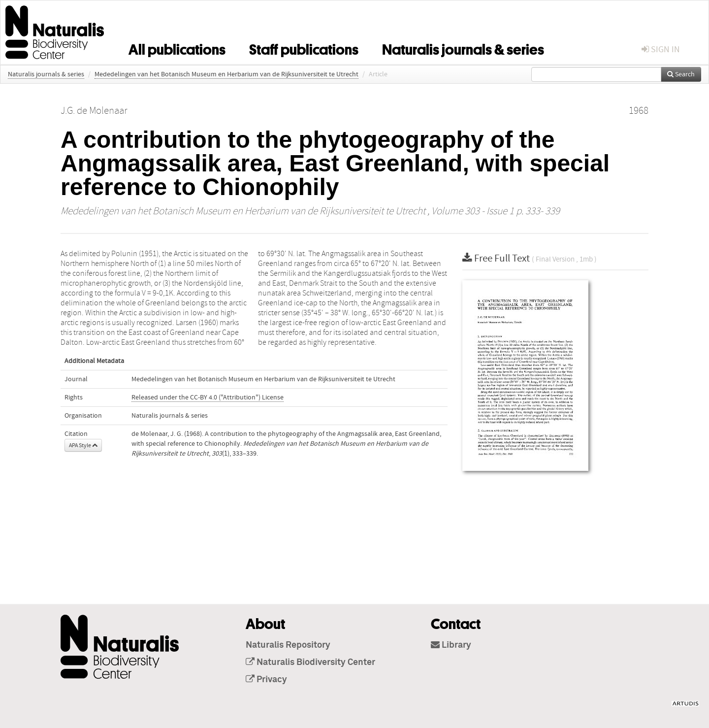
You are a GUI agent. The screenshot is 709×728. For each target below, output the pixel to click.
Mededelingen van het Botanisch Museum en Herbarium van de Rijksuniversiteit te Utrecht (226, 74)
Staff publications (304, 48)
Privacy (266, 680)
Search (681, 74)
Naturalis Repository (288, 645)
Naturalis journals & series (463, 48)
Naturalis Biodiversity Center (310, 662)
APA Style (83, 445)
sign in (661, 50)
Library (451, 645)
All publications (177, 48)
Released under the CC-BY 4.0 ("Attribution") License (208, 397)
